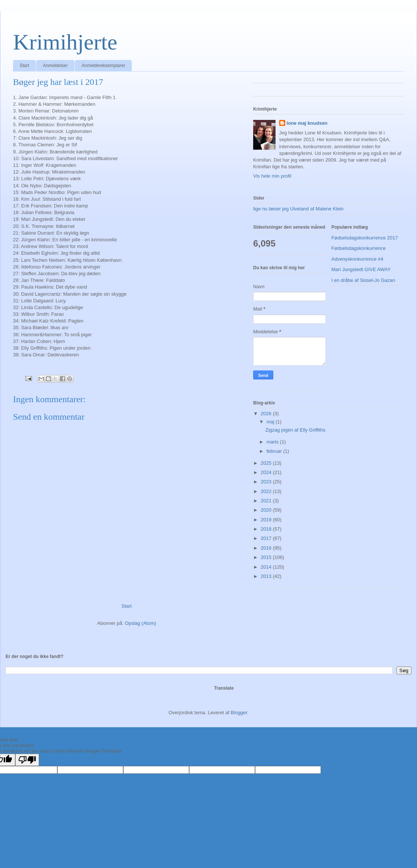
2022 (267, 491)
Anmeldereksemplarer (103, 66)
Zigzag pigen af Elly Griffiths (295, 430)
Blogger (239, 713)
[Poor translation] (27, 760)
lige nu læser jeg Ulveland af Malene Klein (298, 209)
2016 (267, 548)
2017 (267, 538)
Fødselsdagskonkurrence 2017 (365, 238)
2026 (267, 414)
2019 (267, 520)
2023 (267, 482)
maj (271, 422)
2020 (267, 510)
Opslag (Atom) (140, 623)
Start (24, 66)
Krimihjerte (65, 42)
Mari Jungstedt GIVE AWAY (361, 269)
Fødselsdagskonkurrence (359, 248)
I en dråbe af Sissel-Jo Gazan (363, 280)
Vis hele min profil (272, 176)
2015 (267, 557)
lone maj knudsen (307, 123)
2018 (267, 529)
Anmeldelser (55, 66)
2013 (267, 576)
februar (275, 451)
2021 (267, 501)
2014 (267, 567)
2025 (267, 463)
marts (273, 442)
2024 (267, 472)
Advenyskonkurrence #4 (357, 259)
